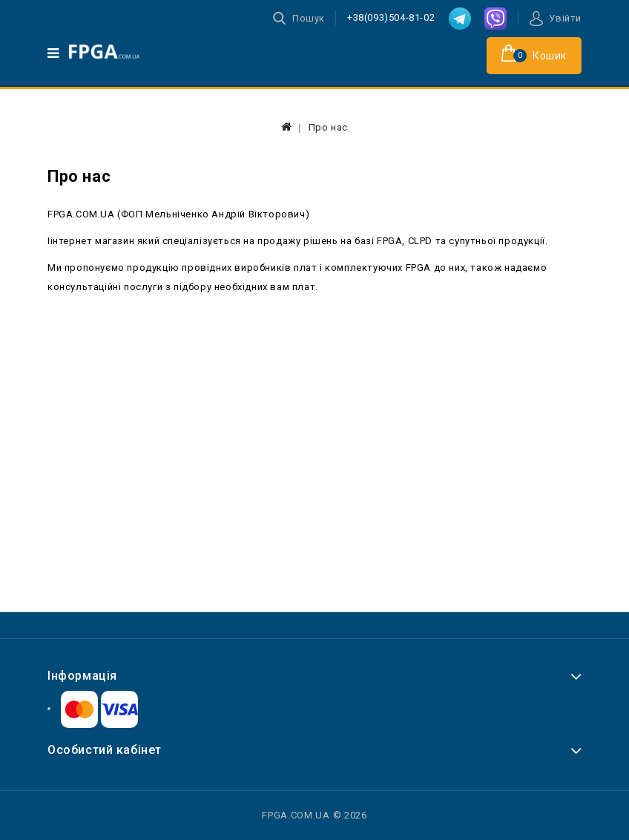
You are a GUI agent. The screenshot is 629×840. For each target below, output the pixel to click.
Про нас (328, 127)
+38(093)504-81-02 (391, 17)
